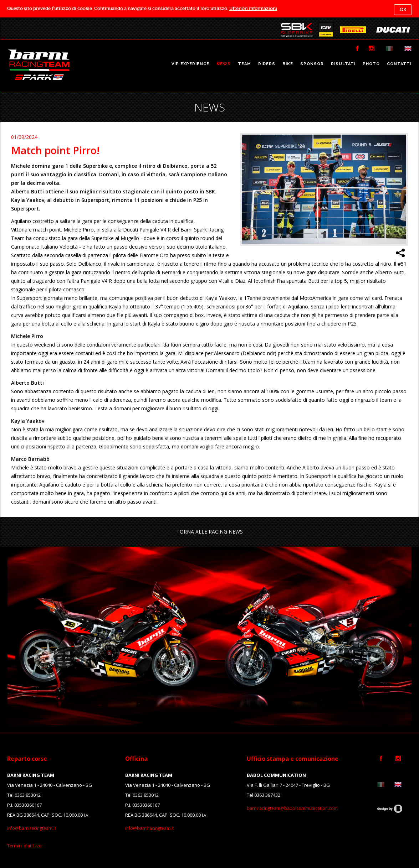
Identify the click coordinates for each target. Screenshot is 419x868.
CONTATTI (399, 64)
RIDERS (267, 64)
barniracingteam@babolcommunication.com (292, 808)
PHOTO (371, 64)
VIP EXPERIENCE (190, 64)
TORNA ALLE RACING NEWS (210, 532)
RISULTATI (343, 64)
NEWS (224, 64)
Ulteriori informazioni (253, 8)
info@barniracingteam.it (32, 828)
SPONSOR (312, 64)
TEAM (244, 64)
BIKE (288, 64)
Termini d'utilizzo (24, 846)
